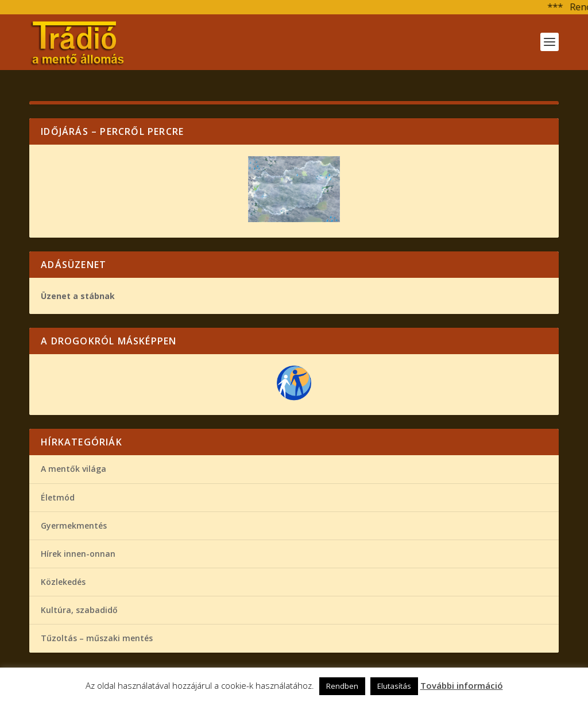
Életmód (58, 497)
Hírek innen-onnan (78, 554)
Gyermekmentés (74, 525)
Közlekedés (63, 582)
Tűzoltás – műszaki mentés (97, 638)
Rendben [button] (342, 686)
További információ (462, 685)
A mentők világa (73, 469)
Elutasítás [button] (394, 686)
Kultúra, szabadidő (79, 610)
